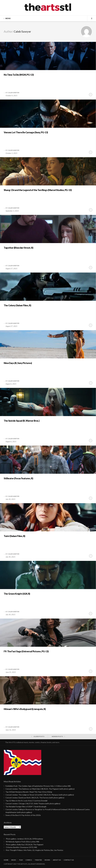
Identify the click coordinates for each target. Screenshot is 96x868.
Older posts (39, 736)
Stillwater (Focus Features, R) (18, 478)
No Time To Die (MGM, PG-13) (19, 75)
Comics (29, 860)
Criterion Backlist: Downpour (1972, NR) (21, 847)
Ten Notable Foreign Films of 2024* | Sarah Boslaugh (26, 807)
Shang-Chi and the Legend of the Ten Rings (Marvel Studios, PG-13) (38, 190)
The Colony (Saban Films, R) (17, 305)
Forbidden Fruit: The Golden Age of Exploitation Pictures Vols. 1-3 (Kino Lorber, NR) (38, 786)
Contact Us (69, 860)
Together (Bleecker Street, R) (19, 248)
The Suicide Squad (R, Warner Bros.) (22, 421)
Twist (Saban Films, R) (14, 536)
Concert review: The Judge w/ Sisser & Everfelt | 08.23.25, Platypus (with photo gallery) (40, 795)
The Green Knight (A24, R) (17, 594)
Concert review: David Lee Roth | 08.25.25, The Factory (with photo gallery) (35, 798)
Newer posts (57, 736)
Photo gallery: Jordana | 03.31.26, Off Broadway (24, 839)
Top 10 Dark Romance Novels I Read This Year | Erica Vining (29, 792)
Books (47, 860)
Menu (8, 18)
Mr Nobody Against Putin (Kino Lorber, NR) (22, 842)
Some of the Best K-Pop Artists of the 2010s (23, 815)
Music (14, 860)
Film (21, 860)
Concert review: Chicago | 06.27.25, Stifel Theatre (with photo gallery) (33, 804)
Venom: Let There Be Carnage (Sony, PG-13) (26, 132)
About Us (57, 860)
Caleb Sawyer (13, 93)
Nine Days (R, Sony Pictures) (18, 363)
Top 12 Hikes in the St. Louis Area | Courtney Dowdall (26, 801)
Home (6, 860)
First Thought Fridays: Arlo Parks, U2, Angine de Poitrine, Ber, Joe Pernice (34, 850)
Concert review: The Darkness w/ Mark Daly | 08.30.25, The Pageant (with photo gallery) (40, 789)
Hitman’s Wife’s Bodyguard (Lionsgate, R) (25, 709)
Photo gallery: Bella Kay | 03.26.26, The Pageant (25, 844)
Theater (38, 860)
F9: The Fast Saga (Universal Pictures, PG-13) (26, 651)
